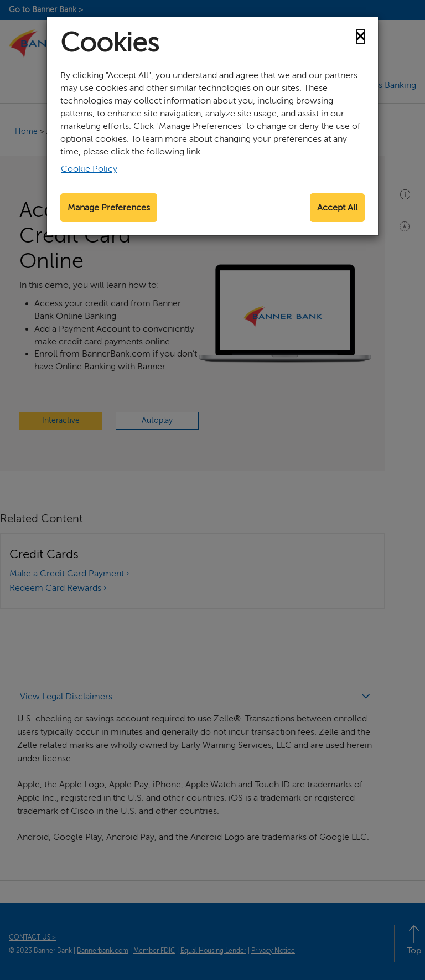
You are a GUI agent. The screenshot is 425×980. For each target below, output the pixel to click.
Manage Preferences (109, 208)
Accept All (337, 208)
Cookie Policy (89, 169)
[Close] (361, 37)
